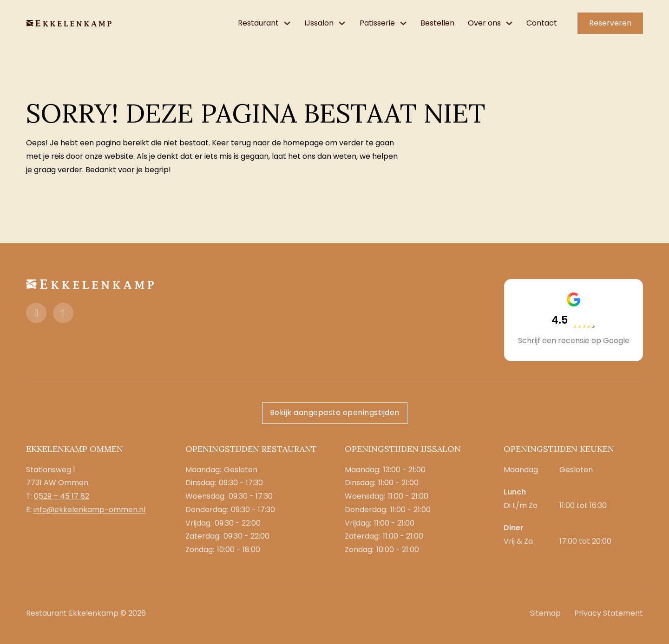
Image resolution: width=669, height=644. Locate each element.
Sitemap (545, 613)
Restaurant (258, 23)
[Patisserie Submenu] (403, 23)
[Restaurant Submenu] (287, 23)
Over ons (484, 23)
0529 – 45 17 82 (62, 496)
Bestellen (437, 23)
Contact (542, 23)
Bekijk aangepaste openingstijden (335, 413)
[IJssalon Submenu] (342, 23)
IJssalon (319, 23)
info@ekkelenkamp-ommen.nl (89, 510)
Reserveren (610, 23)
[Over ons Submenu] (509, 23)
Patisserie (377, 23)
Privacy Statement (609, 613)
